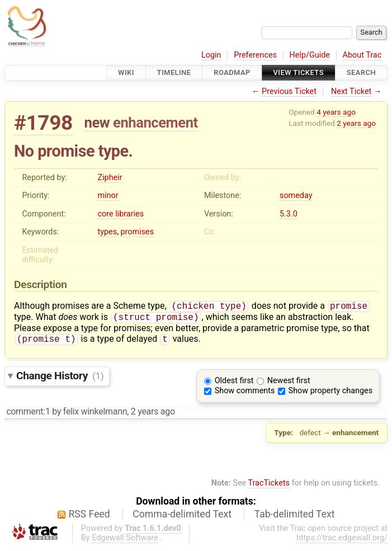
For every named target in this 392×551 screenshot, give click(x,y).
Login (211, 55)
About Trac (362, 55)
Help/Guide (310, 55)
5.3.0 (289, 214)
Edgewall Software (125, 541)
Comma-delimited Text (182, 517)
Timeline (174, 72)
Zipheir (110, 178)
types (107, 232)
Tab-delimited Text (295, 517)
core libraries (121, 214)
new (97, 123)
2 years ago (356, 123)
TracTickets (269, 486)
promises (138, 232)
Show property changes (330, 394)
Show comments (245, 394)
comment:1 (28, 415)
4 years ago (336, 112)
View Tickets (299, 72)
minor (108, 196)
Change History (60, 379)
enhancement (155, 123)
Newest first (289, 384)
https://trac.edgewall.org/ (342, 541)
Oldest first (234, 384)
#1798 (43, 123)
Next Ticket (351, 91)
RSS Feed (89, 517)
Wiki (126, 72)
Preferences (255, 55)
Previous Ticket (289, 91)
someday (296, 196)
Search (361, 72)
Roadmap (232, 72)
